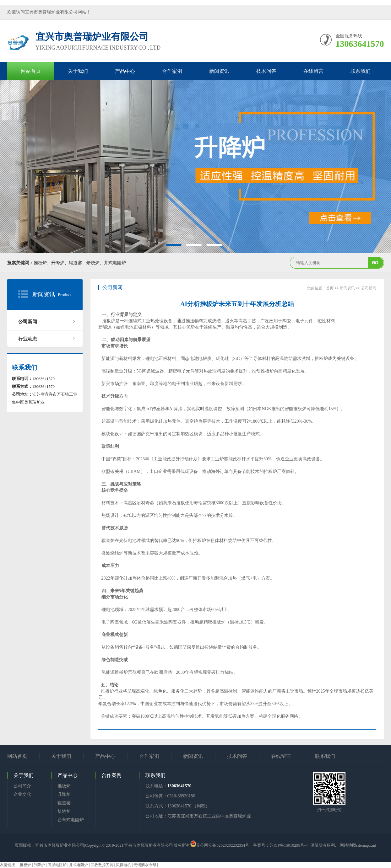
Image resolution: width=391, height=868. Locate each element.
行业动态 (28, 339)
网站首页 (31, 71)
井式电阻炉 (79, 865)
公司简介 (22, 786)
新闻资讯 (219, 71)
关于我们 (78, 71)
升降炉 (64, 794)
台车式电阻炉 (71, 820)
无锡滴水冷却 (145, 865)
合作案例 (172, 71)
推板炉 (64, 786)
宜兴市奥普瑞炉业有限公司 (60, 845)
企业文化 (22, 794)
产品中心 (125, 71)
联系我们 (361, 71)
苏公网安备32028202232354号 (223, 845)
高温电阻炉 (58, 865)
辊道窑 (64, 803)
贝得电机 (124, 865)
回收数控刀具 (103, 865)
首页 (330, 288)
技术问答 (266, 71)
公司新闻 (28, 322)
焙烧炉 (64, 811)
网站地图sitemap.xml (358, 845)
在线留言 (313, 71)
